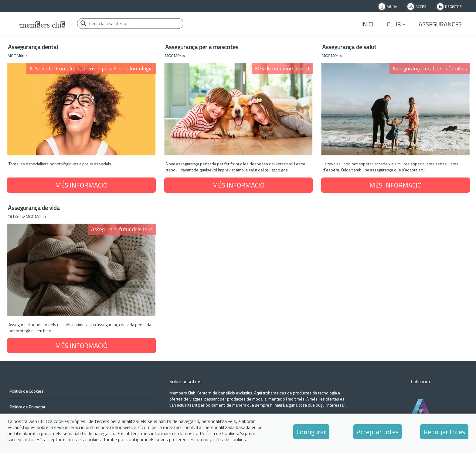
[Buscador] (130, 24)
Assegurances (440, 24)
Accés (421, 6)
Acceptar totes (378, 432)
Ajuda (392, 6)
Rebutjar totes (444, 432)
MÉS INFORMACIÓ (81, 185)
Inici (367, 24)
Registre (453, 6)
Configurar (311, 432)
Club (396, 24)
